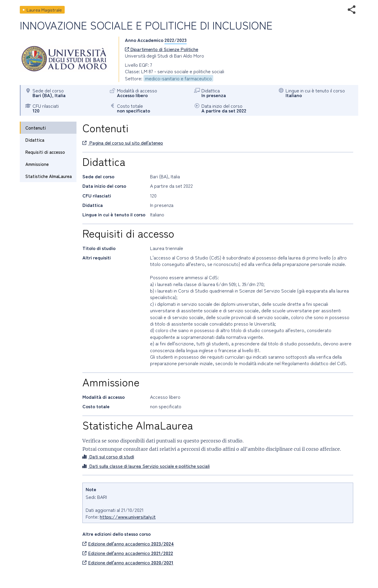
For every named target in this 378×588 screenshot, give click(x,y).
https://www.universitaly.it (128, 517)
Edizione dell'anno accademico (128, 543)
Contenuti (36, 128)
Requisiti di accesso (45, 152)
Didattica (35, 140)
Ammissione (37, 164)
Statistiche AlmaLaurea (49, 176)
